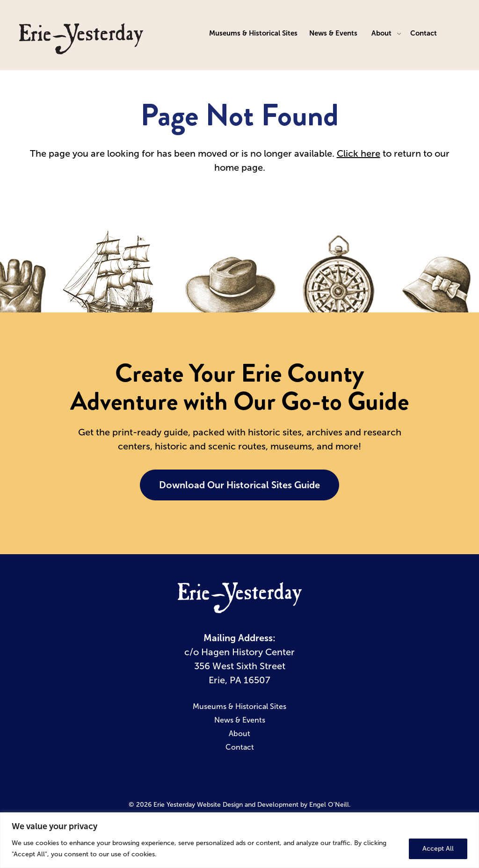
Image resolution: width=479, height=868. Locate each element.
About (381, 33)
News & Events (333, 33)
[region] (239, 840)
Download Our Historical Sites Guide (239, 485)
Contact (424, 33)
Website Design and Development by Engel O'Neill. (274, 805)
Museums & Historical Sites (253, 33)
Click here (359, 153)
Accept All (438, 849)
